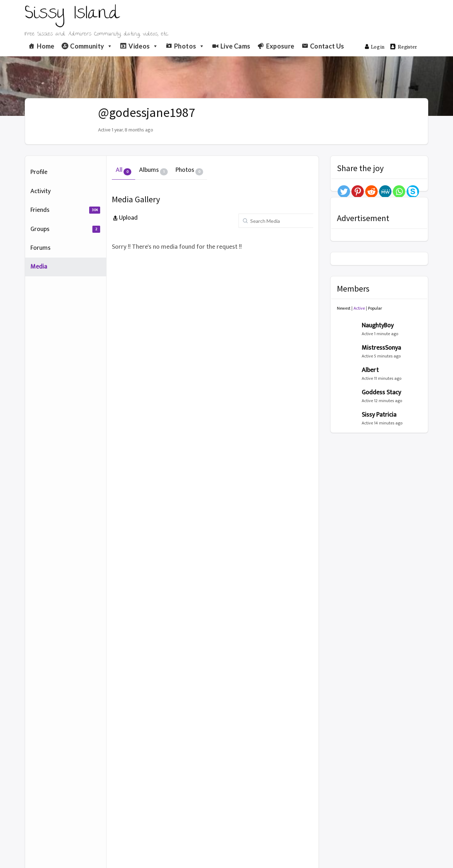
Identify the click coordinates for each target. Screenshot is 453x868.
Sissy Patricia (379, 415)
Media (39, 267)
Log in (375, 46)
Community (91, 46)
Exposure (280, 46)
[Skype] (413, 191)
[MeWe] (385, 191)
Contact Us (327, 46)
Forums (41, 248)
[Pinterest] (358, 191)
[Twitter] (344, 191)
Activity (41, 191)
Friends (65, 210)
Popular (375, 308)
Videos (144, 46)
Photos (190, 46)
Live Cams (235, 46)
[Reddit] (371, 191)
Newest (344, 308)
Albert (370, 370)
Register (404, 46)
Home (45, 46)
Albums (153, 170)
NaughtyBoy (378, 326)
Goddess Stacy (381, 393)
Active (359, 308)
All (124, 170)
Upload (125, 218)
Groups (65, 229)
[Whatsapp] (399, 191)
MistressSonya (381, 348)
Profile (39, 172)
